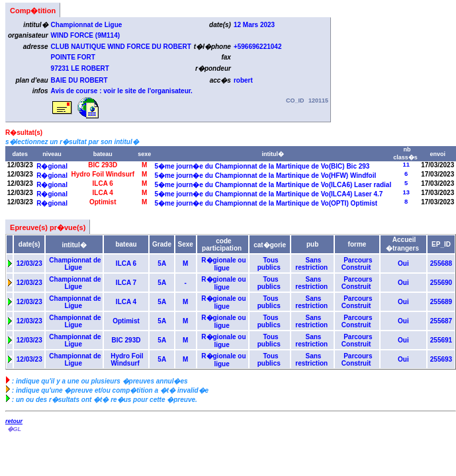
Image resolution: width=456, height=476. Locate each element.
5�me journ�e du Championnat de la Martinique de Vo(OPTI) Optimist (266, 203)
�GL (14, 429)
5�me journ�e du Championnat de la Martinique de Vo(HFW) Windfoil (265, 176)
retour (14, 421)
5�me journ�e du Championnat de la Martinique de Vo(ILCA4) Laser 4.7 (269, 194)
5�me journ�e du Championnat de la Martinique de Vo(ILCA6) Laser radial (273, 185)
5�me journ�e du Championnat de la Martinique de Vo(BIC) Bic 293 (262, 166)
